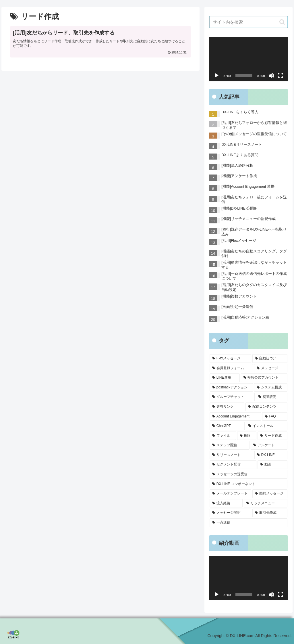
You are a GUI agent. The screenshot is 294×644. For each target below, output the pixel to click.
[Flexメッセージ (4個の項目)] (230, 359)
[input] (248, 22)
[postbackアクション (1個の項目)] (231, 388)
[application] (248, 59)
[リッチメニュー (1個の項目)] (265, 503)
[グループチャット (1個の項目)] (232, 397)
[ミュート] (271, 76)
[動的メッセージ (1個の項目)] (270, 494)
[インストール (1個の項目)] (266, 426)
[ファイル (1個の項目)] (223, 436)
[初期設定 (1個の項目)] (271, 397)
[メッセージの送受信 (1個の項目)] (248, 474)
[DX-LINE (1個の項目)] (271, 455)
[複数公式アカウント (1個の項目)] (264, 378)
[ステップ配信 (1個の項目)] (230, 445)
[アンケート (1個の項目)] (269, 445)
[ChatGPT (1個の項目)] (227, 426)
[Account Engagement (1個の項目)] (235, 417)
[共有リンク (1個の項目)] (227, 407)
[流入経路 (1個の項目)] (226, 503)
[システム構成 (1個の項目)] (271, 388)
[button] (282, 22)
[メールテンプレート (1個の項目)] (230, 494)
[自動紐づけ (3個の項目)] (270, 359)
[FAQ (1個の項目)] (275, 417)
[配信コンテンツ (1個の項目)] (266, 407)
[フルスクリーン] (281, 76)
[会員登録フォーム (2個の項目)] (231, 368)
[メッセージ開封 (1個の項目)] (230, 513)
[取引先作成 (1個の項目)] (270, 513)
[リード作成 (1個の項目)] (272, 436)
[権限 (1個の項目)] (247, 436)
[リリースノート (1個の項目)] (231, 455)
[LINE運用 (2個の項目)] (225, 378)
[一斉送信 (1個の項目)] (248, 523)
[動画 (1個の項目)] (272, 465)
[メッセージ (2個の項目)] (271, 368)
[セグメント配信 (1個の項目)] (233, 465)
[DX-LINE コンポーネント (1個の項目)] (248, 484)
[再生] (216, 76)
